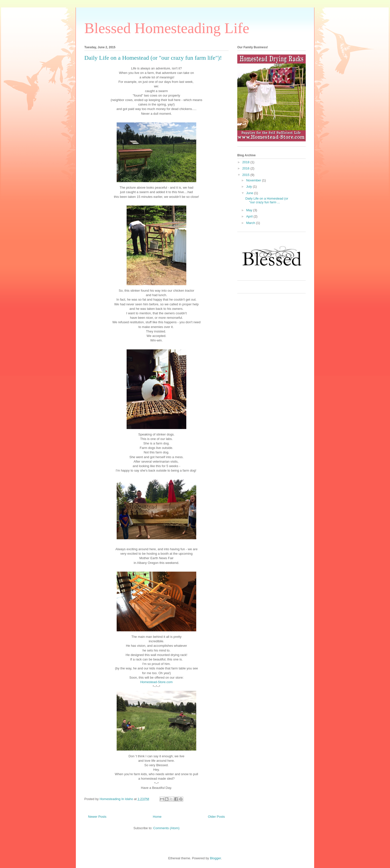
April (250, 216)
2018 (246, 162)
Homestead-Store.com (156, 682)
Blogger (215, 858)
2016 (246, 168)
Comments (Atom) (166, 828)
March (251, 223)
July (250, 187)
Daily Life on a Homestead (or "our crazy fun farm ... (267, 200)
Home (157, 817)
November (254, 180)
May (250, 210)
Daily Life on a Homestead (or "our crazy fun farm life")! (153, 58)
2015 (246, 175)
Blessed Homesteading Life (167, 28)
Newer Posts (97, 817)
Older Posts (216, 817)
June (250, 193)
